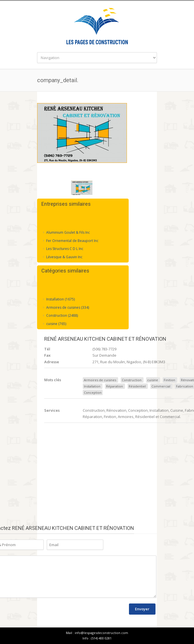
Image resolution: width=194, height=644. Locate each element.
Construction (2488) (62, 315)
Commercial (161, 386)
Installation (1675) (60, 299)
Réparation (115, 386)
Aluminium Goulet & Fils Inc (68, 232)
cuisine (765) (56, 323)
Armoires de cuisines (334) (68, 307)
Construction (132, 380)
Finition (169, 380)
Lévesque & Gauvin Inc (64, 256)
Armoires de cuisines (100, 380)
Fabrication (185, 386)
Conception (93, 392)
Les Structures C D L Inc (65, 248)
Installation (92, 386)
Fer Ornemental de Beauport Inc (72, 240)
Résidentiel (137, 386)
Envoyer (142, 609)
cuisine (153, 380)
